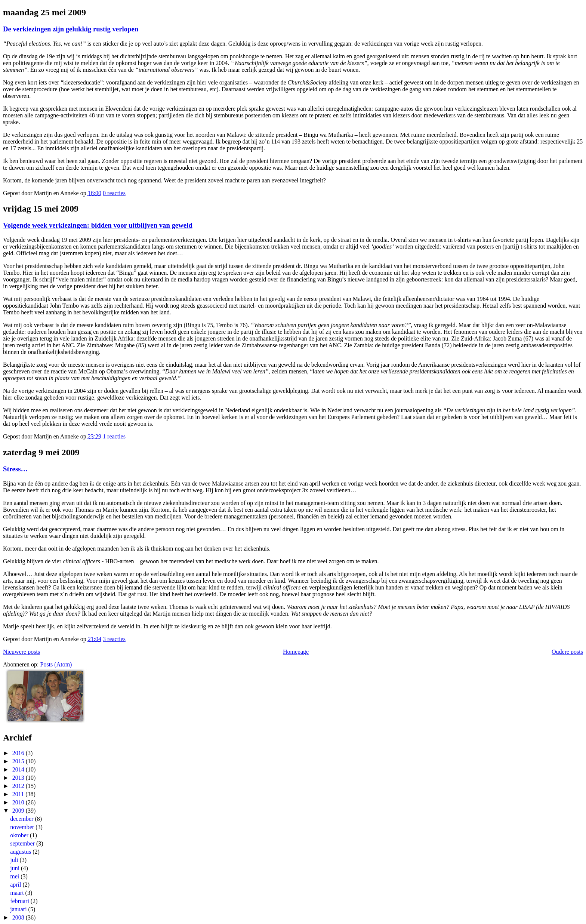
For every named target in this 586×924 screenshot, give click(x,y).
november (23, 827)
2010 (19, 802)
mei (15, 876)
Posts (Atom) (56, 664)
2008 (19, 917)
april (16, 885)
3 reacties (114, 639)
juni (16, 868)
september (23, 843)
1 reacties (114, 436)
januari (19, 909)
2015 (19, 761)
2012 (19, 786)
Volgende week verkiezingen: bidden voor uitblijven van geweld (98, 225)
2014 (19, 769)
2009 (19, 811)
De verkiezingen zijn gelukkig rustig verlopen (71, 29)
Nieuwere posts (21, 652)
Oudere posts (567, 652)
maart (18, 893)
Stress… (15, 469)
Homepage (296, 652)
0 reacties (114, 193)
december (22, 819)
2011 (19, 794)
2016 (19, 753)
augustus (21, 852)
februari (20, 901)
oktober (20, 835)
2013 (19, 778)
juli (15, 860)
